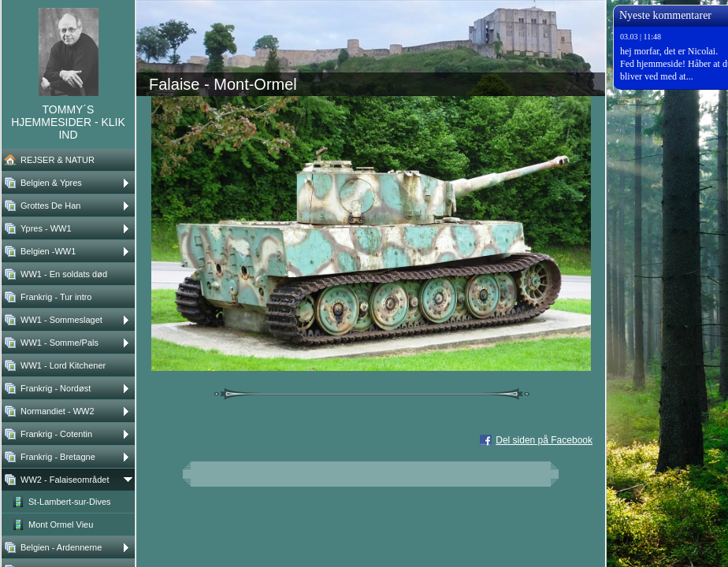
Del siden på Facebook (544, 440)
